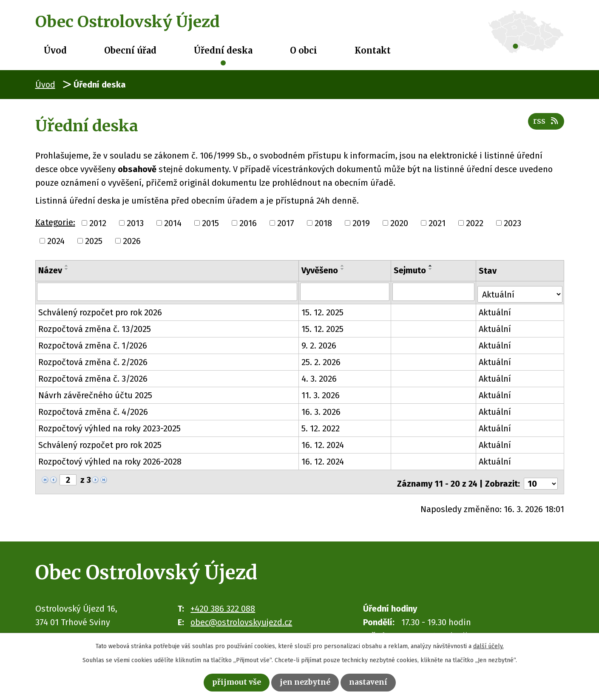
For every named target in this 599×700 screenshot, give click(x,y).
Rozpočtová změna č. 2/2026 (93, 360)
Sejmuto (411, 270)
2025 (94, 241)
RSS (545, 125)
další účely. (488, 645)
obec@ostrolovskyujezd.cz (241, 616)
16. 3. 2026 (321, 410)
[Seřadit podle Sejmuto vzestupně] (432, 266)
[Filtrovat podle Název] (167, 292)
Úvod (55, 50)
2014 (173, 223)
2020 (399, 223)
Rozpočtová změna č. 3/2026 (93, 377)
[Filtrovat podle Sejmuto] (434, 292)
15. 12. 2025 (323, 310)
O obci (304, 50)
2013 (135, 223)
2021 (437, 223)
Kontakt (373, 50)
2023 (512, 223)
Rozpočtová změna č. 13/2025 (95, 327)
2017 (286, 223)
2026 (132, 241)
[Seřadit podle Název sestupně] (67, 269)
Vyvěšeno (320, 270)
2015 (210, 223)
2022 (475, 223)
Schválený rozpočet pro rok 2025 (100, 443)
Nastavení (375, 682)
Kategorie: (55, 222)
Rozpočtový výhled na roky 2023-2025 (109, 426)
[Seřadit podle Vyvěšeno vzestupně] (343, 266)
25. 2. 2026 (321, 360)
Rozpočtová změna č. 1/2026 (93, 343)
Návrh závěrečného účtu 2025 (95, 393)
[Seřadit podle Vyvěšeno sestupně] (343, 269)
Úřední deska (223, 50)
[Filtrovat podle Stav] (521, 291)
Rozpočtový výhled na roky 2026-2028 (110, 459)
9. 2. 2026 (319, 343)
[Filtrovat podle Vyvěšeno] (345, 292)
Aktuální (496, 310)
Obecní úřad (130, 50)
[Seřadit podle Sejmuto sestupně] (432, 269)
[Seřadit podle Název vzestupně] (67, 266)
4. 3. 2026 (319, 377)
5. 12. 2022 (321, 426)
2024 (56, 241)
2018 (323, 223)
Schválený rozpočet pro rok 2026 (100, 310)
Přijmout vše (231, 682)
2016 (248, 223)
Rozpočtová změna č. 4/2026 (93, 410)
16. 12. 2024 (323, 443)
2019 (361, 223)
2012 (98, 223)
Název (50, 270)
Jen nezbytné (306, 682)
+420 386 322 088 (223, 603)
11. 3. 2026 (321, 393)
